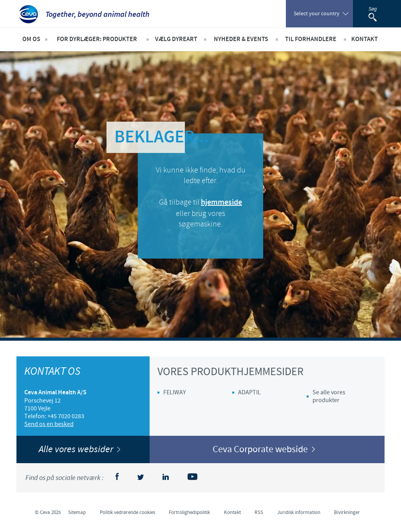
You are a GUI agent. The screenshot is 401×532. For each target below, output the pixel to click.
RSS (259, 512)
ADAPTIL (249, 392)
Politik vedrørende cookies (127, 512)
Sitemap (77, 512)
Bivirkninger (347, 512)
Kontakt (232, 512)
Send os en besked (49, 424)
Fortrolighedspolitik (189, 512)
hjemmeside (221, 202)
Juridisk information (299, 512)
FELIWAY (175, 392)
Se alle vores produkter (329, 396)
